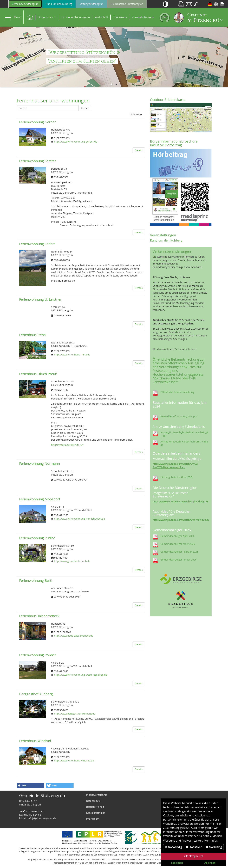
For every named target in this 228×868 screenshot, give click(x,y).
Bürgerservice (47, 17)
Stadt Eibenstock (81, 859)
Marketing (214, 847)
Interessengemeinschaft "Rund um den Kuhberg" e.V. (80, 863)
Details (139, 150)
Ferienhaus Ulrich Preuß (38, 374)
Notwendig (174, 847)
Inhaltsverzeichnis (97, 795)
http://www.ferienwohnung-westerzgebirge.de (81, 675)
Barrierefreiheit (95, 807)
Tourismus (120, 17)
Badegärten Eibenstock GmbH (160, 863)
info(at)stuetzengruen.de (42, 818)
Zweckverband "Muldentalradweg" (125, 863)
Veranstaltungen (143, 17)
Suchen (85, 108)
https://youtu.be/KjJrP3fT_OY (67, 445)
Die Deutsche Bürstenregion (127, 4)
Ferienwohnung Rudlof (37, 538)
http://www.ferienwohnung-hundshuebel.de (79, 519)
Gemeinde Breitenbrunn (146, 859)
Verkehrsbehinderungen (172, 251)
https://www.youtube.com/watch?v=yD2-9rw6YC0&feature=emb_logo (175, 466)
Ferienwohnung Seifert (37, 244)
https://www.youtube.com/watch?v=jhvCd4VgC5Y (180, 501)
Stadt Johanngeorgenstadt (57, 859)
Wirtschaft (101, 17)
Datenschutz (93, 801)
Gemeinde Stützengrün (25, 4)
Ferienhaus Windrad (35, 741)
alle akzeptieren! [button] (194, 856)
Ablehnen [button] (210, 863)
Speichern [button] (177, 863)
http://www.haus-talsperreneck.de (74, 636)
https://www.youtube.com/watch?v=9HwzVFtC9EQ (181, 520)
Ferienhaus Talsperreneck (39, 616)
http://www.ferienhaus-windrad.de (74, 761)
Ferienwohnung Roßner (38, 655)
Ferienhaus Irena (32, 335)
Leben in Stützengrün (76, 17)
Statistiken (194, 847)
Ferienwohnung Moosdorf (40, 499)
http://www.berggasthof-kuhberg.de (75, 714)
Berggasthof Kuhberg (36, 694)
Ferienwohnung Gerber (37, 122)
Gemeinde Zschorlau (121, 859)
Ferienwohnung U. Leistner (40, 299)
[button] (30, 785)
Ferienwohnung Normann (40, 463)
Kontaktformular (96, 813)
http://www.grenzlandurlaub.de (72, 561)
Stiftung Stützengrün (92, 4)
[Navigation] (8, 17)
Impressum (93, 819)
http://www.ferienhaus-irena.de (72, 355)
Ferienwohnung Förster (38, 161)
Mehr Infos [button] (211, 841)
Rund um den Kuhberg (59, 4)
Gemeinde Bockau (100, 859)
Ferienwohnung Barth (36, 580)
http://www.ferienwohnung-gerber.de (76, 142)
